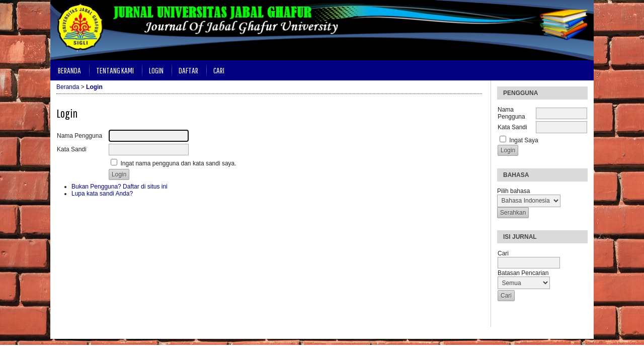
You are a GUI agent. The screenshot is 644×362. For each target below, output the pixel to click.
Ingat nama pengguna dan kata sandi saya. (178, 163)
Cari (219, 70)
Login (156, 70)
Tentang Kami (115, 70)
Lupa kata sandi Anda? (102, 194)
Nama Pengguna (511, 113)
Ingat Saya (524, 140)
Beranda (69, 70)
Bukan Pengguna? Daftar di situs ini (119, 187)
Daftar (188, 70)
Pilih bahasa (513, 191)
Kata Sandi (512, 127)
